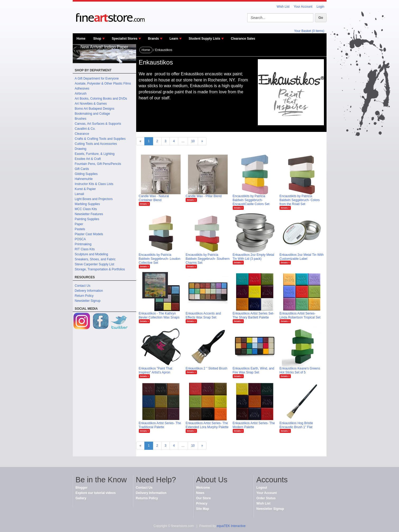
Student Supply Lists (205, 39)
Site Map (203, 509)
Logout (262, 488)
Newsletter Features (89, 214)
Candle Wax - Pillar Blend (204, 196)
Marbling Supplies (87, 204)
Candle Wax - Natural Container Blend (154, 198)
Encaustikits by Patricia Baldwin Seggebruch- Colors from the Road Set (300, 200)
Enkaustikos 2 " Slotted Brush (207, 368)
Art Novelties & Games (91, 104)
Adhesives (82, 89)
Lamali (79, 194)
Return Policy (84, 296)
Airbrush (81, 94)
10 (193, 141)
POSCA (80, 239)
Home (81, 39)
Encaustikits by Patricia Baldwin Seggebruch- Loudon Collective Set (160, 259)
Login (320, 7)
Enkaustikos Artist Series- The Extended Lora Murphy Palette (207, 425)
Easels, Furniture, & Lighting (95, 154)
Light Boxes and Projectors (94, 199)
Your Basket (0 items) (309, 31)
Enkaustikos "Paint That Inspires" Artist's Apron (156, 370)
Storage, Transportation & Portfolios (100, 269)
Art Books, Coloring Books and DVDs (101, 99)
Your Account (303, 7)
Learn (174, 39)
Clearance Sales (243, 39)
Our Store (203, 498)
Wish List (283, 7)
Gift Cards (82, 169)
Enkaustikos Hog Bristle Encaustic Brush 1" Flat (296, 425)
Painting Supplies (87, 219)
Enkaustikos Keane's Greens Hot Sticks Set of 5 (300, 370)
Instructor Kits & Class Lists (94, 184)
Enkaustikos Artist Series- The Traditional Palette (160, 425)
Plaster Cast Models (89, 234)
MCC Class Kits (86, 209)
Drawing (81, 149)
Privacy (202, 503)
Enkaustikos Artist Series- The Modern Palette (254, 425)
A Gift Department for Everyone (97, 78)
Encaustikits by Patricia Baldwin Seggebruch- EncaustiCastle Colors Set (251, 200)
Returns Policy (147, 498)
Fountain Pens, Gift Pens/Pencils (98, 164)
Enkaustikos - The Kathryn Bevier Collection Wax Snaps (159, 315)
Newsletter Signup (88, 301)
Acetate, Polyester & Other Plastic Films (103, 84)
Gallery (81, 498)
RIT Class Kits (85, 249)
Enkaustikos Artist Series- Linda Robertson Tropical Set (300, 315)
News (200, 493)
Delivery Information (89, 291)
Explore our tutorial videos (96, 493)
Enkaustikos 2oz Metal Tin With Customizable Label (302, 257)
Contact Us (83, 286)
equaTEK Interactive (231, 526)
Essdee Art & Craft (88, 159)
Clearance (82, 134)
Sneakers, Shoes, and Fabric (95, 259)
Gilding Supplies (86, 174)
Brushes (81, 119)
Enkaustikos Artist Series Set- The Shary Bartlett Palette (253, 315)
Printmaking (83, 244)
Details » (145, 204)
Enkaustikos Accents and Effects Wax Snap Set (203, 315)
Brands (153, 39)
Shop (97, 39)
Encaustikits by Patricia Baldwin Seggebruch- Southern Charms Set (208, 259)
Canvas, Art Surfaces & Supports (98, 124)
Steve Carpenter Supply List (95, 264)
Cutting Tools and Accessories (96, 144)
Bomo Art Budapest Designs (95, 109)
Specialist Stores (125, 39)
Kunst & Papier (85, 189)
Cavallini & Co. (85, 129)
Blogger (82, 488)
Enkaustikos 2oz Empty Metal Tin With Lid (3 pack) (253, 257)
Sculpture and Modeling (91, 254)
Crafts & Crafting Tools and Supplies (100, 139)
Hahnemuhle (84, 179)
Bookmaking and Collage (92, 114)
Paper (79, 224)
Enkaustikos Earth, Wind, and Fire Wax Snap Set (253, 370)
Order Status (266, 498)
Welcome (203, 488)
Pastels (80, 229)
